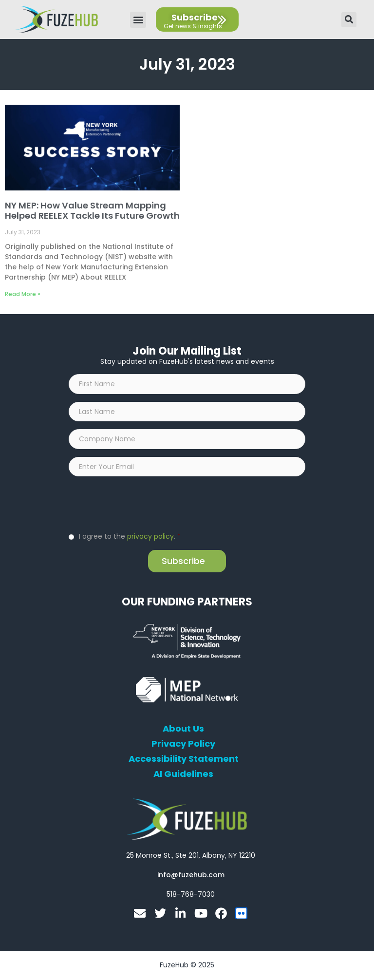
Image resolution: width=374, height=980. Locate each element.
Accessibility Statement (184, 760)
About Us (183, 730)
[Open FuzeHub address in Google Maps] (191, 856)
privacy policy (150, 537)
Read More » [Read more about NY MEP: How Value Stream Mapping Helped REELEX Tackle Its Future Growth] (23, 294)
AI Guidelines (183, 775)
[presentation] (143, 504)
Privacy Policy (183, 745)
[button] (138, 20)
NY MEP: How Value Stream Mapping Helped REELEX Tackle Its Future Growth (92, 211)
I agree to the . (130, 537)
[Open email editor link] (191, 876)
